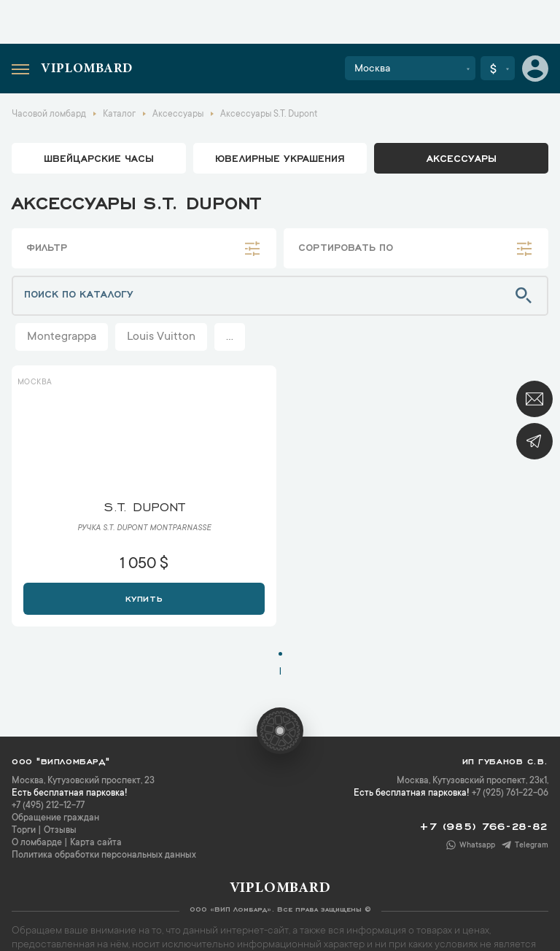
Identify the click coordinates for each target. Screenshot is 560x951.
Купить (144, 597)
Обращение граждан (55, 818)
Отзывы (60, 831)
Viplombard (87, 69)
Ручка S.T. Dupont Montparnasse (144, 529)
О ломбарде (37, 843)
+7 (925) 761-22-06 (510, 793)
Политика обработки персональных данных (104, 855)
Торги (24, 831)
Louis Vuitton (161, 337)
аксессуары (462, 158)
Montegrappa (62, 337)
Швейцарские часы (99, 158)
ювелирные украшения (280, 158)
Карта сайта (96, 843)
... (230, 337)
